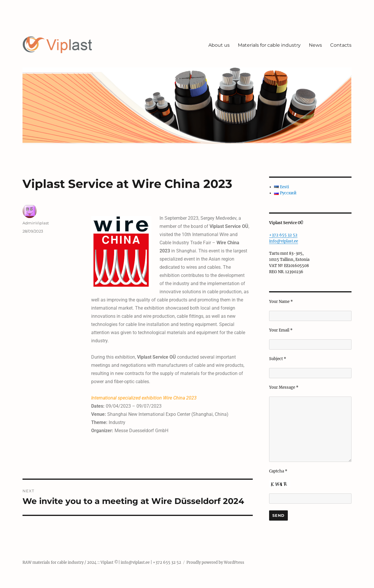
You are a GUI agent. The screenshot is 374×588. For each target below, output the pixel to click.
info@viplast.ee (284, 241)
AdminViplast (36, 223)
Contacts (341, 45)
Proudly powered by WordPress (215, 562)
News (315, 45)
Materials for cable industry (269, 45)
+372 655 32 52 (283, 235)
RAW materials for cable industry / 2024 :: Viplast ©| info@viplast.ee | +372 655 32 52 (102, 562)
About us (219, 45)
